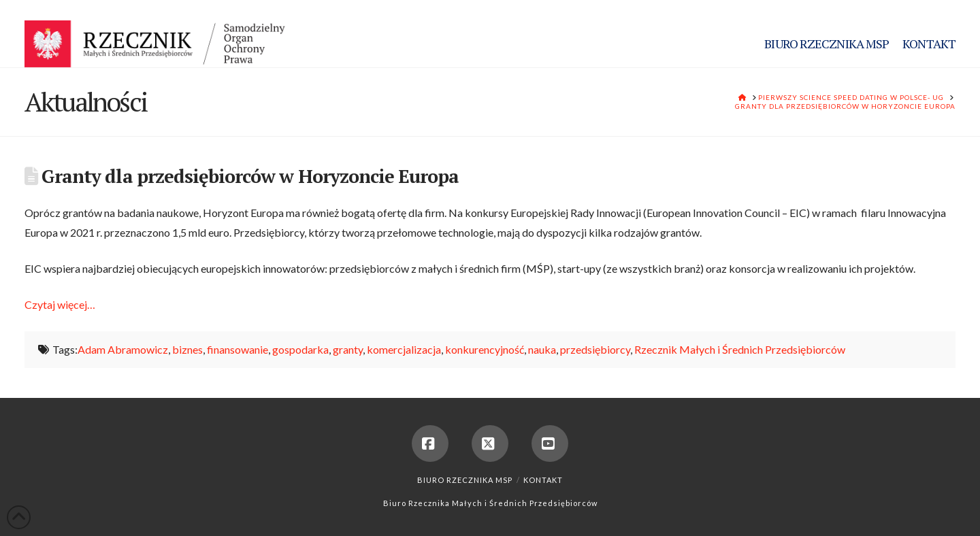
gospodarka (300, 349)
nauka (542, 349)
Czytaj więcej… (60, 304)
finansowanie (238, 349)
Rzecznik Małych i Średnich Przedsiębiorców (740, 349)
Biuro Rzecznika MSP (465, 480)
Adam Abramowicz (123, 349)
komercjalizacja (404, 349)
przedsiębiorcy (595, 349)
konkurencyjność (485, 349)
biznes (187, 349)
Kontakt (543, 480)
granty (348, 349)
